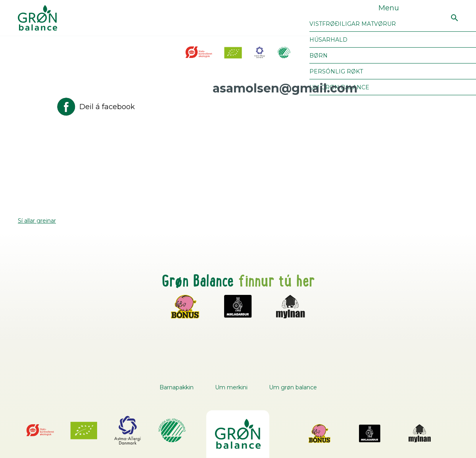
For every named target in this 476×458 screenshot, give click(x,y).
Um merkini (231, 387)
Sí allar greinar (37, 221)
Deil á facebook (95, 107)
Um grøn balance (293, 387)
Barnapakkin (177, 387)
